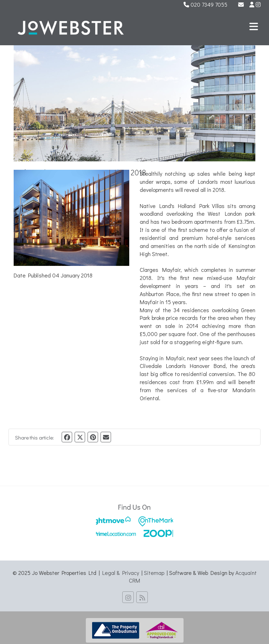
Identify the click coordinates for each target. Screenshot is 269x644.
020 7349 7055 (205, 4)
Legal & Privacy (121, 573)
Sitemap (154, 573)
